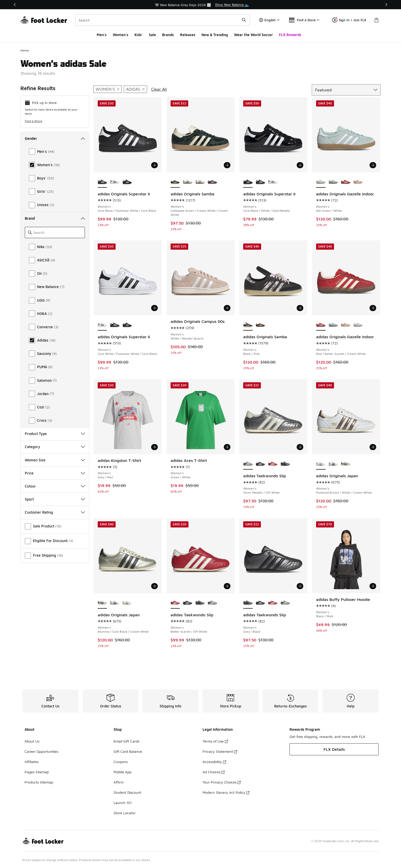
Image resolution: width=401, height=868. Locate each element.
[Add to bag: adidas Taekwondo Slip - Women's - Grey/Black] (300, 586)
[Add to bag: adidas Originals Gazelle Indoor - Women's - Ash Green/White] (373, 165)
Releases (188, 35)
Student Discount (127, 792)
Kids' (139, 35)
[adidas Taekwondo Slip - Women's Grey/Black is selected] (248, 603)
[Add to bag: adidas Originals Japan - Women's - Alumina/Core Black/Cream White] (154, 586)
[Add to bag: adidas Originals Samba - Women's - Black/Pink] (300, 308)
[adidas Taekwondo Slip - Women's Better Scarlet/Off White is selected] (175, 603)
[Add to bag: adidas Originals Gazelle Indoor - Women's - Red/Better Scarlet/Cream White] (373, 308)
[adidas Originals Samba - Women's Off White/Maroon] (212, 182)
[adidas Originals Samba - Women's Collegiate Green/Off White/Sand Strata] (188, 182)
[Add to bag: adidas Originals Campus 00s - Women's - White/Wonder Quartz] (227, 308)
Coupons (121, 762)
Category (55, 447)
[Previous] (15, 5)
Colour (55, 486)
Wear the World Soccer (253, 35)
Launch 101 (123, 803)
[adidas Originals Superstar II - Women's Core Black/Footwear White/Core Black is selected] (102, 182)
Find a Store (34, 121)
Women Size (55, 460)
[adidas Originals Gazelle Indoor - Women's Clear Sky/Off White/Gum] (333, 182)
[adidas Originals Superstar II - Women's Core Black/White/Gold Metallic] (127, 182)
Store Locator (125, 813)
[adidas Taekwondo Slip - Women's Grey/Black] (285, 464)
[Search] (163, 20)
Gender (55, 138)
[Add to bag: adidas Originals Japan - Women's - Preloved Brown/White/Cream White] (373, 447)
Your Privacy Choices (222, 782)
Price (55, 473)
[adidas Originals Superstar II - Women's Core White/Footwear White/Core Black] (115, 182)
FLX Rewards (290, 35)
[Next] (386, 5)
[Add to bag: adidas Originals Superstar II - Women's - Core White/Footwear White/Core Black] (154, 308)
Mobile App (122, 772)
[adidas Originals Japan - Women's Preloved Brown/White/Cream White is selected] (321, 464)
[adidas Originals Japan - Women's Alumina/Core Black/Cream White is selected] (102, 603)
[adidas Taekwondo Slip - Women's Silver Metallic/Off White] (212, 603)
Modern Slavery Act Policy (226, 792)
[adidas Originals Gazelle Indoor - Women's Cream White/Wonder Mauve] (358, 182)
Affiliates (32, 762)
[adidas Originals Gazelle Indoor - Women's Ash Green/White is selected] (321, 182)
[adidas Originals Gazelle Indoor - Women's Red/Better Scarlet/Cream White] (346, 182)
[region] (201, 5)
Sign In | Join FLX (349, 20)
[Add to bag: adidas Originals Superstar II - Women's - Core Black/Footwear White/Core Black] (154, 165)
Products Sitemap (39, 782)
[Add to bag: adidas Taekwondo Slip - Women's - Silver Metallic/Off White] (300, 447)
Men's (102, 35)
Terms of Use (215, 741)
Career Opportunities (41, 751)
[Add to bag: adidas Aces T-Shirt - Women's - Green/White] (227, 447)
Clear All (159, 89)
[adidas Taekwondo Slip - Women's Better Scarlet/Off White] (273, 464)
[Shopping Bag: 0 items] (376, 20)
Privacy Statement (220, 751)
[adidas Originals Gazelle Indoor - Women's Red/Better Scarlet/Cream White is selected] (321, 325)
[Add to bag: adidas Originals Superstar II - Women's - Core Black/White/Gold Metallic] (300, 165)
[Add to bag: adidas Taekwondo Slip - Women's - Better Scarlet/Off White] (227, 586)
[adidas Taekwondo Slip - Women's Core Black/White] (260, 464)
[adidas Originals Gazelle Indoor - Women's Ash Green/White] (358, 325)
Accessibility (214, 762)
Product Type (55, 434)
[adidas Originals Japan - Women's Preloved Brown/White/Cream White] (127, 603)
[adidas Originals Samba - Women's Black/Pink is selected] (248, 325)
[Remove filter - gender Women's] (108, 89)
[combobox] (163, 20)
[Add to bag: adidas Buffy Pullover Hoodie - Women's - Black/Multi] (373, 586)
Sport (55, 499)
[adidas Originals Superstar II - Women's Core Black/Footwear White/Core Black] (260, 182)
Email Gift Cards (126, 741)
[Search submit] (244, 20)
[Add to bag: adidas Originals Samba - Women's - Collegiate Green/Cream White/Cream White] (227, 165)
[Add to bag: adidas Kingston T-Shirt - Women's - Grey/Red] (154, 447)
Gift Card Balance (128, 751)
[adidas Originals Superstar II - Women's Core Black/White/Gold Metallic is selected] (248, 182)
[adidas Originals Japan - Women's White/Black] (333, 464)
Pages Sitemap (37, 772)
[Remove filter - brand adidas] (135, 89)
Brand (55, 218)
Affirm (119, 782)
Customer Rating (55, 512)
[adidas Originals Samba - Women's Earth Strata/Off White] (200, 182)
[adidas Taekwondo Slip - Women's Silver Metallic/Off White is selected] (248, 464)
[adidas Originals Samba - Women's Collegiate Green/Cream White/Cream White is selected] (175, 182)
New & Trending (215, 35)
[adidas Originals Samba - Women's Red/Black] (260, 325)
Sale (152, 35)
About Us (32, 741)
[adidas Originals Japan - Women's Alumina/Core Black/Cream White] (346, 464)
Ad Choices (214, 772)
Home (25, 50)
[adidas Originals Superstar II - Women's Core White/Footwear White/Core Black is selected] (102, 325)
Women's (121, 35)
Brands (168, 35)
